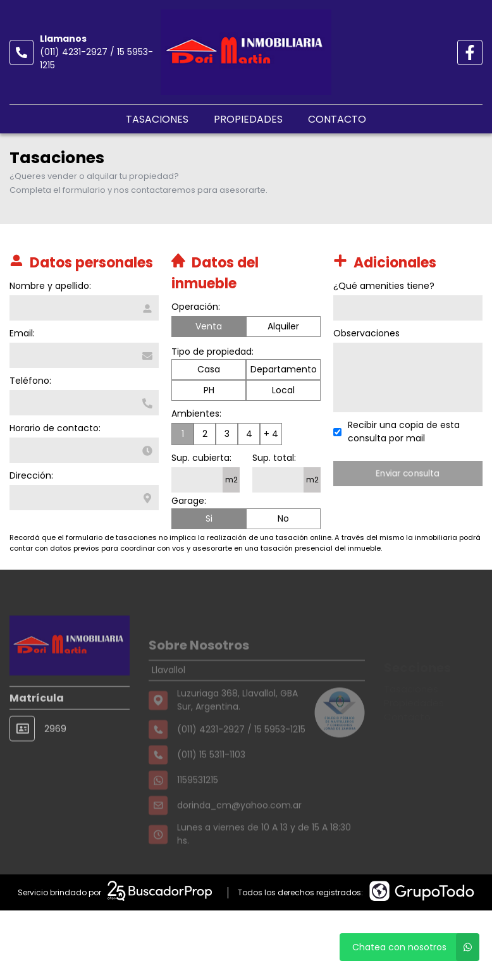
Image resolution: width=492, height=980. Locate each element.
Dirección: (31, 475)
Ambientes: (196, 414)
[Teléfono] (83, 403)
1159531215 (198, 800)
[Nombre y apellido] (83, 308)
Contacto (337, 119)
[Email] (83, 355)
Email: (22, 333)
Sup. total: (274, 458)
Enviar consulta (409, 473)
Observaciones (367, 333)
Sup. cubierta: (201, 458)
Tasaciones (157, 119)
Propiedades (248, 119)
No (283, 519)
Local (283, 391)
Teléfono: (30, 381)
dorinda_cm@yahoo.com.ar (239, 825)
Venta (209, 327)
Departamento (284, 370)
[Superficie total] (278, 481)
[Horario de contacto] (83, 450)
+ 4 (271, 434)
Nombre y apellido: (50, 286)
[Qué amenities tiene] (409, 308)
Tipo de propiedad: (212, 352)
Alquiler (283, 327)
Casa (209, 370)
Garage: (189, 501)
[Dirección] (83, 498)
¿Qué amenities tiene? (384, 286)
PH (209, 391)
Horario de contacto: (54, 428)
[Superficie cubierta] (197, 481)
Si (209, 519)
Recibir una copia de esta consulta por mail (404, 432)
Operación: (196, 307)
